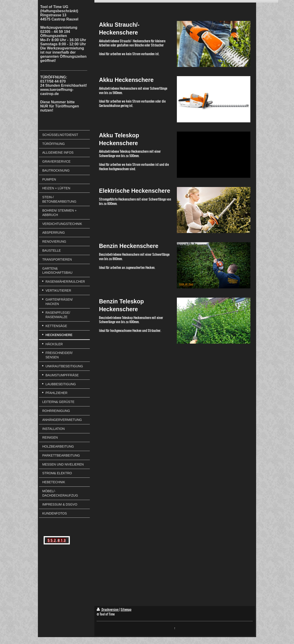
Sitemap (126, 609)
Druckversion (108, 609)
